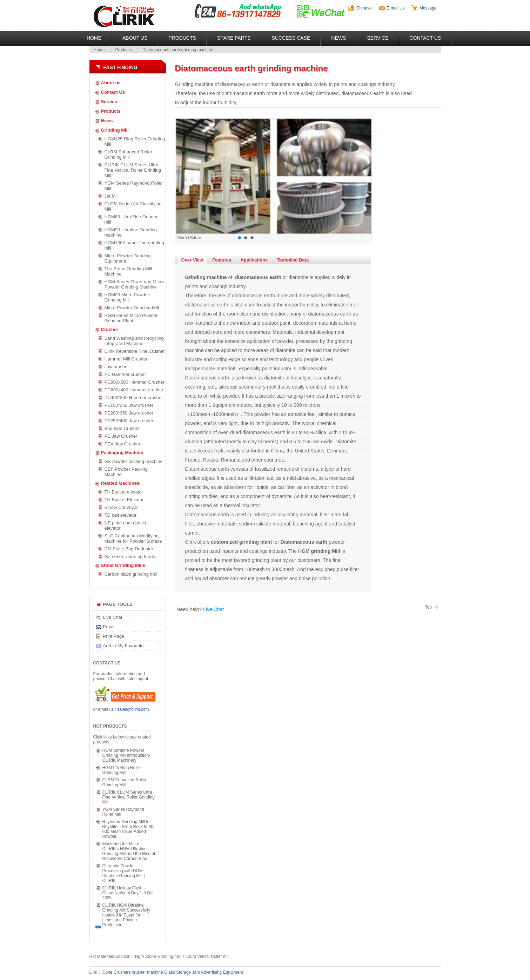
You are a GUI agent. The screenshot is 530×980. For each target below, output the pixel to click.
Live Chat (113, 617)
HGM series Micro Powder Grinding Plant (131, 318)
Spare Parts (234, 38)
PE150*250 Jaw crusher (129, 405)
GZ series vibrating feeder (131, 557)
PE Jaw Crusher (121, 436)
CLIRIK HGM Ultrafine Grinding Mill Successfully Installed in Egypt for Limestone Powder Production (126, 915)
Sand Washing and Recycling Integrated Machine (134, 341)
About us (111, 83)
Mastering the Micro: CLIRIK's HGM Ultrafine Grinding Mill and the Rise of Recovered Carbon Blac (129, 851)
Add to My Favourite (123, 646)
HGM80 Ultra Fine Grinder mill (131, 219)
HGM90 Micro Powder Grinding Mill (127, 297)
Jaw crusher (117, 367)
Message (428, 8)
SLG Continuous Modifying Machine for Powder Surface (133, 538)
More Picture (189, 238)
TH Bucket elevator (124, 492)
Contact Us (425, 38)
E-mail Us (396, 8)
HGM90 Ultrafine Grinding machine (131, 232)
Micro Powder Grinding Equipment (128, 258)
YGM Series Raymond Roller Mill (134, 186)
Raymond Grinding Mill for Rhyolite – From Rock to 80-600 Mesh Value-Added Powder (129, 829)
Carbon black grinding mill (131, 574)
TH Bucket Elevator (124, 500)
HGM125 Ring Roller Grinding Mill (135, 141)
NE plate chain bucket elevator (127, 525)
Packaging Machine (122, 453)
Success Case (291, 38)
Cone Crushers (117, 972)
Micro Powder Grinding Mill (132, 308)
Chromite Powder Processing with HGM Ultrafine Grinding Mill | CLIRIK (124, 873)
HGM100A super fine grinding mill (135, 245)
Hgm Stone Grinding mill (158, 956)
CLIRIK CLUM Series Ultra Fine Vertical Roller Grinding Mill (133, 170)
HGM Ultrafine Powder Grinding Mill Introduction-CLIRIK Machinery (126, 755)
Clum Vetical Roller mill (208, 956)
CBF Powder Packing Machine (126, 472)
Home (94, 38)
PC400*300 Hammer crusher (134, 398)
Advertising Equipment (222, 972)
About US (135, 38)
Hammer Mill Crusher (126, 359)
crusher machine (147, 972)
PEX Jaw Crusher (123, 444)
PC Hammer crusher (125, 374)
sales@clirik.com (133, 709)
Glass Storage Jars (182, 972)
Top (428, 607)
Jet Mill (112, 196)
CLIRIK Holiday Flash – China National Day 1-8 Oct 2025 (128, 893)
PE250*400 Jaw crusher (129, 421)
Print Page (114, 636)
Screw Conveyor (121, 507)
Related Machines (120, 483)
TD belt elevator (121, 515)
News (338, 38)
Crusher (110, 329)
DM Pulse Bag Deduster (129, 549)
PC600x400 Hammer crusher (134, 390)
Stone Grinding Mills (123, 565)
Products (182, 38)
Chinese (364, 8)
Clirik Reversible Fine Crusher (135, 351)
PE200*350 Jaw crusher (129, 413)
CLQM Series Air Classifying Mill (134, 206)
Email (109, 627)
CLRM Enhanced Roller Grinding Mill (129, 154)
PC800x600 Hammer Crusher (135, 382)
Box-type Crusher (122, 428)
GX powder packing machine (134, 461)
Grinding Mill (115, 130)
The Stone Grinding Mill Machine (128, 271)
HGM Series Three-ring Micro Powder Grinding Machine (134, 284)
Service (378, 38)
